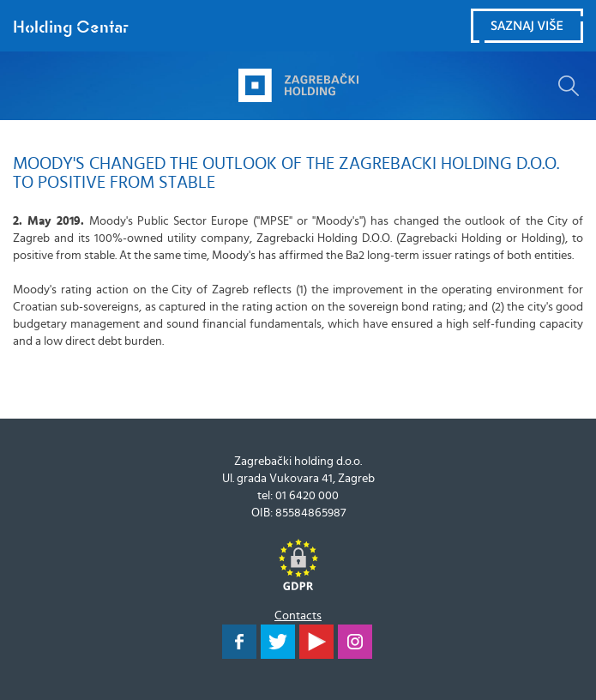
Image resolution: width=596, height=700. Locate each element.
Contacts (298, 616)
